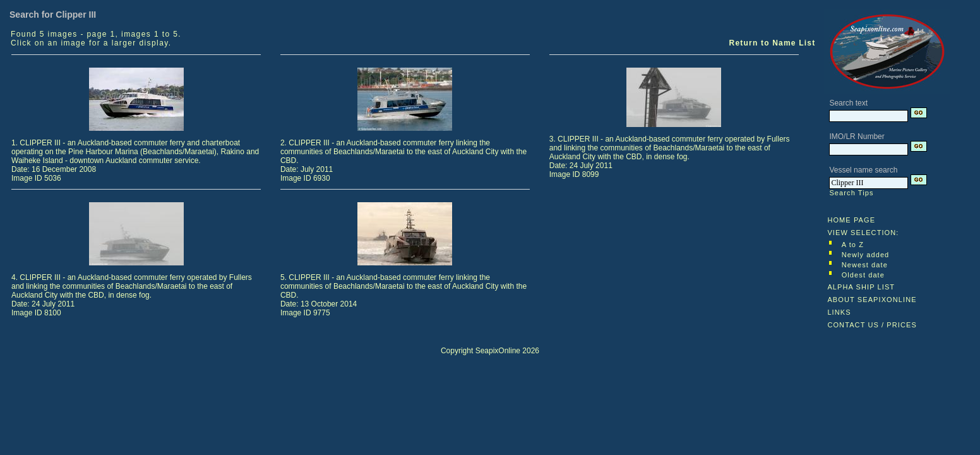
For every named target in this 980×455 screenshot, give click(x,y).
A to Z (853, 245)
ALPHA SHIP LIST (861, 287)
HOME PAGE (851, 220)
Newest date (865, 265)
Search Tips (851, 193)
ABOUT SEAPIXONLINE (872, 300)
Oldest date (863, 275)
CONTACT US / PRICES (872, 325)
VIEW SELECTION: (863, 233)
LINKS (839, 312)
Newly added (866, 255)
